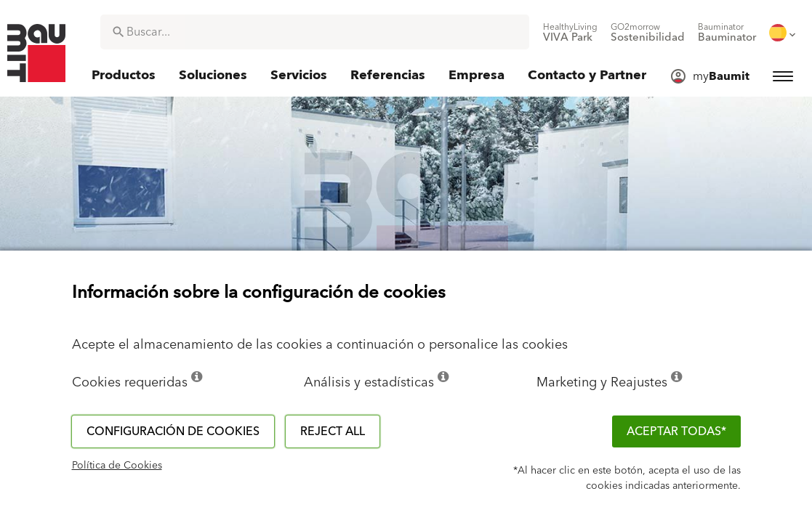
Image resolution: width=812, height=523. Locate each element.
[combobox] (315, 32)
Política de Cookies (117, 466)
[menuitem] (570, 33)
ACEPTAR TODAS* (676, 431)
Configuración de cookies (173, 431)
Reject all (333, 431)
